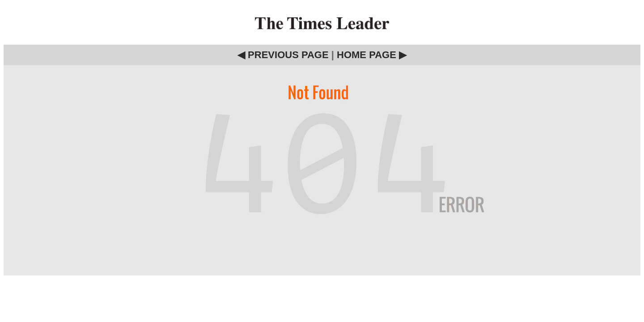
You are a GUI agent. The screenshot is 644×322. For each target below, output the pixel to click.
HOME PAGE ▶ (372, 55)
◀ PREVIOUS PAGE (283, 55)
